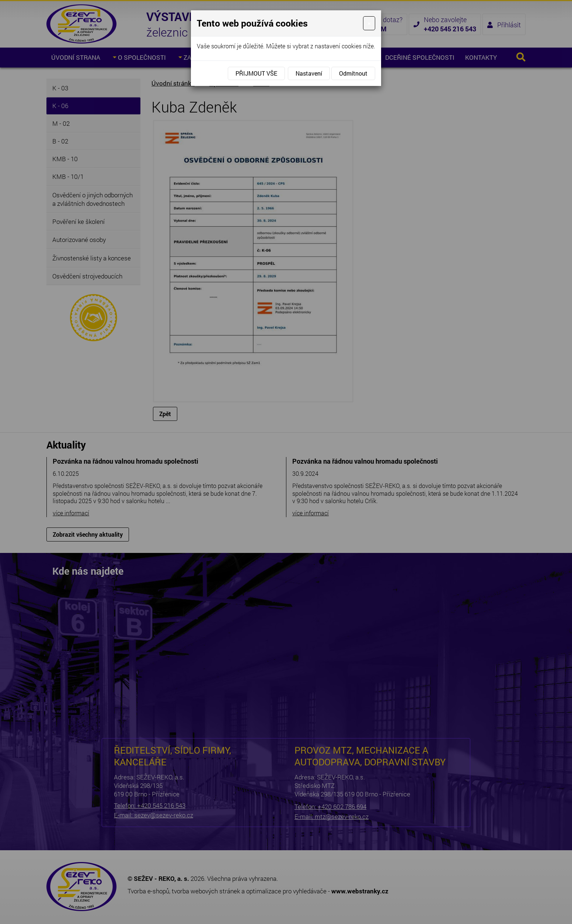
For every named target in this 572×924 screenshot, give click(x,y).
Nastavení (309, 73)
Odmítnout (353, 73)
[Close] (369, 23)
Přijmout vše (256, 73)
